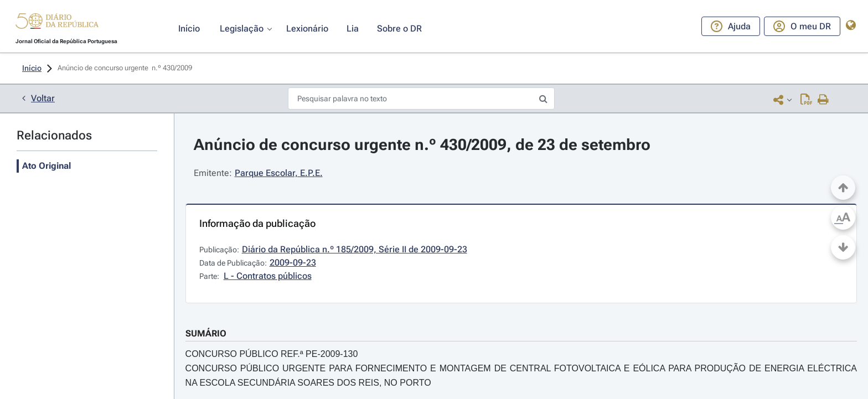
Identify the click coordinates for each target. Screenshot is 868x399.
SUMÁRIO (206, 333)
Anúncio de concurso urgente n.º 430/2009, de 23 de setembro (422, 145)
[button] (57, 23)
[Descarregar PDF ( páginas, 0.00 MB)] (806, 99)
